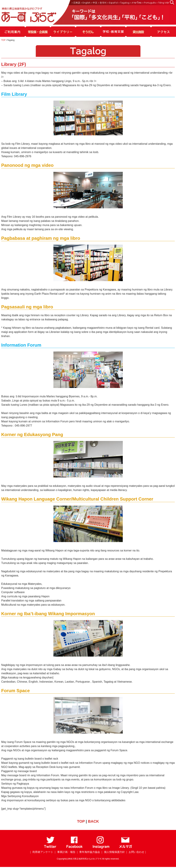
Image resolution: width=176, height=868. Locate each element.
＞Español (112, 3)
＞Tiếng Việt (162, 3)
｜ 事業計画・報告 (65, 852)
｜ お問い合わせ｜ (136, 852)
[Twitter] (50, 848)
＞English (85, 3)
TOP (3, 40)
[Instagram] (101, 848)
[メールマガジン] (126, 848)
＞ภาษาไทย (136, 3)
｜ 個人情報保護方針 (113, 852)
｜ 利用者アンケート (41, 852)
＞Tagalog (124, 3)
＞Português (149, 3)
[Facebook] (74, 848)
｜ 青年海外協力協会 (88, 852)
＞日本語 (76, 3)
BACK (93, 821)
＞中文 (94, 3)
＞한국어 (102, 3)
